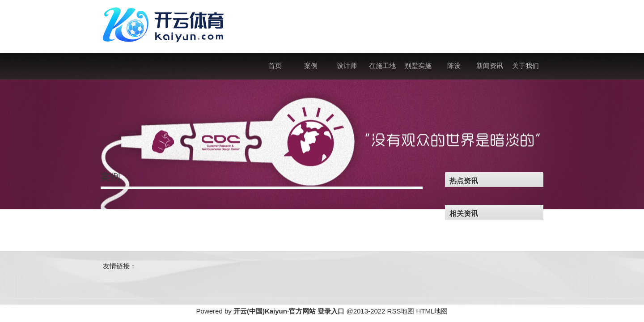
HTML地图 (432, 311)
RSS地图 (401, 311)
